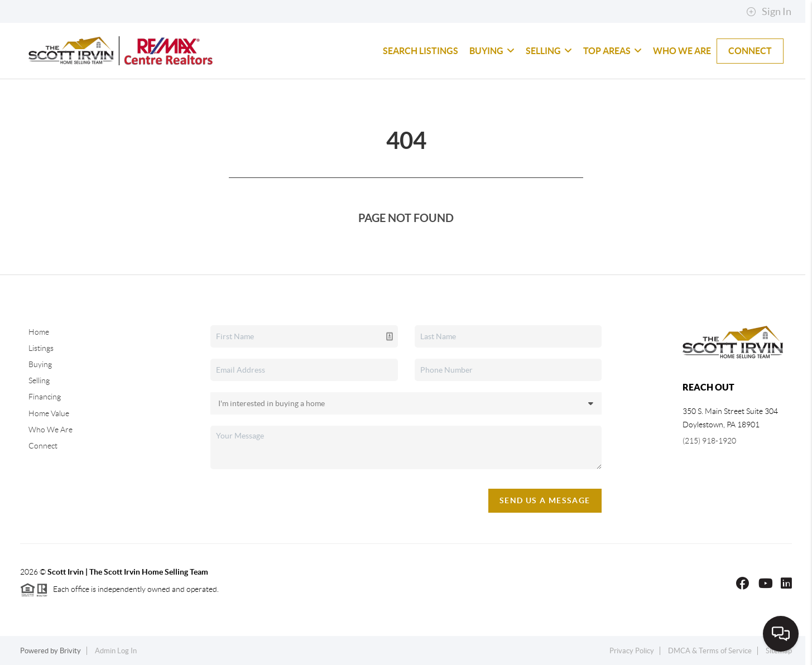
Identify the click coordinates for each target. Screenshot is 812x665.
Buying (492, 51)
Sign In (769, 12)
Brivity (70, 651)
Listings (41, 348)
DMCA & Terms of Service (710, 651)
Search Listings (421, 51)
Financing (45, 397)
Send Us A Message (545, 500)
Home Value (49, 413)
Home (39, 332)
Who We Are (682, 51)
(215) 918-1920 (709, 441)
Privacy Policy (632, 651)
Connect (750, 51)
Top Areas (612, 51)
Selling (549, 51)
